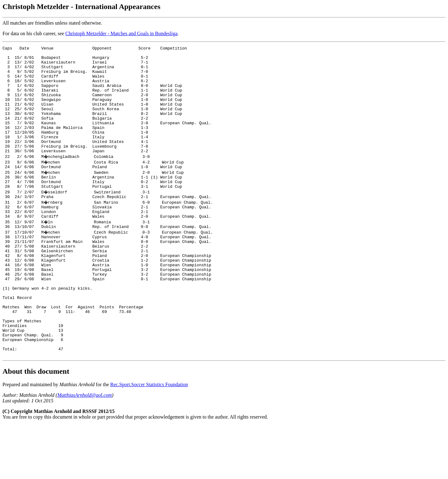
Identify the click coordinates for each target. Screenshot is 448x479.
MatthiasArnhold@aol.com (84, 449)
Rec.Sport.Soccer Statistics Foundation (149, 439)
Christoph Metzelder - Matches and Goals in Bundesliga (121, 33)
